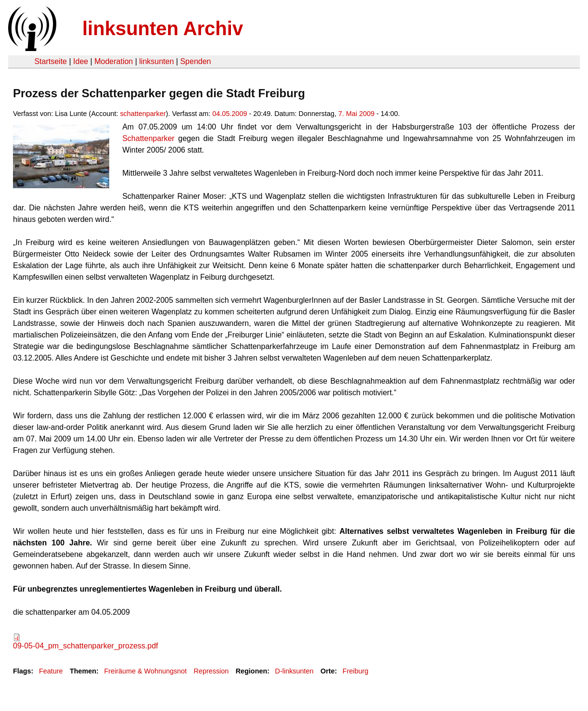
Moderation (114, 61)
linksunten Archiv (163, 28)
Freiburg (356, 671)
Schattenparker (148, 138)
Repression (211, 671)
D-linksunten (294, 671)
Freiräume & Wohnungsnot (145, 671)
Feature (51, 671)
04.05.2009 (230, 114)
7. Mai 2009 (356, 114)
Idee (81, 61)
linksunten (156, 61)
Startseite (51, 61)
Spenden (195, 61)
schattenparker (143, 114)
